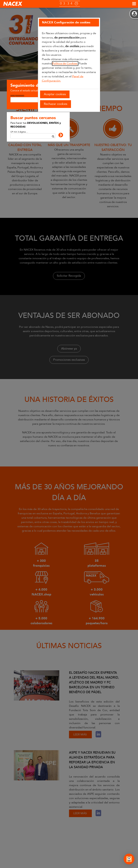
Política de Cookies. (65, 64)
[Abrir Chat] (129, 860)
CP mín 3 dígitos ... (19, 132)
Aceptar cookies (55, 94)
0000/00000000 (17, 96)
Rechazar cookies (56, 104)
